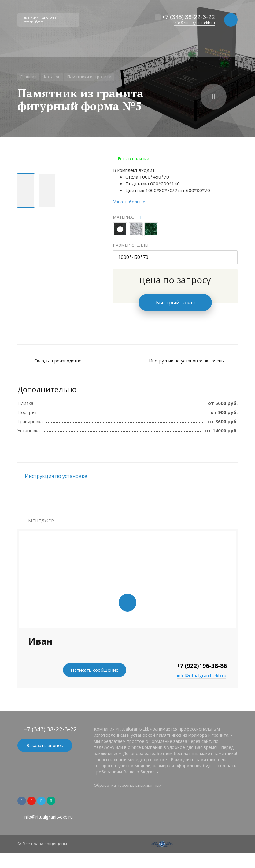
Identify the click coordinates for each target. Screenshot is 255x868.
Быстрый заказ (175, 302)
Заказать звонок (45, 745)
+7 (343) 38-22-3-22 (188, 17)
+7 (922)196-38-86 (202, 666)
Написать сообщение (95, 670)
